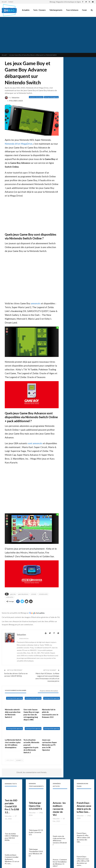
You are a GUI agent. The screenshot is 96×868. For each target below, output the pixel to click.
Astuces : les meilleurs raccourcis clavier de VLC (59, 809)
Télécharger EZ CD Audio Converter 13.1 (36, 832)
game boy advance (23, 594)
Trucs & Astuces (73, 10)
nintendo (34, 594)
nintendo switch (43, 594)
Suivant (19, 760)
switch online (10, 597)
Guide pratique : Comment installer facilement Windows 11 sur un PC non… (12, 859)
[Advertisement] (48, 35)
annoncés (36, 303)
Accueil (4, 2)
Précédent (10, 760)
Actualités (26, 10)
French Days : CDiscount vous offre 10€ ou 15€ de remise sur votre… (83, 861)
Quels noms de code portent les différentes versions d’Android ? (60, 840)
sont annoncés (35, 443)
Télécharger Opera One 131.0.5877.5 (35, 806)
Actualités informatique (36, 97)
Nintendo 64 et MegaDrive (19, 144)
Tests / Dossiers (40, 10)
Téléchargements (57, 10)
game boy (13, 594)
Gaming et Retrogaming (51, 97)
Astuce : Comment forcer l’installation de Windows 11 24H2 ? (60, 863)
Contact (11, 2)
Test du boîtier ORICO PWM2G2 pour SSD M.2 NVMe (12, 837)
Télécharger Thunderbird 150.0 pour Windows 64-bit (36, 852)
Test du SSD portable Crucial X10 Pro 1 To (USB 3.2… (12, 806)
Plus (85, 10)
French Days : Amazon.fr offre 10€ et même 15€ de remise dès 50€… (83, 837)
